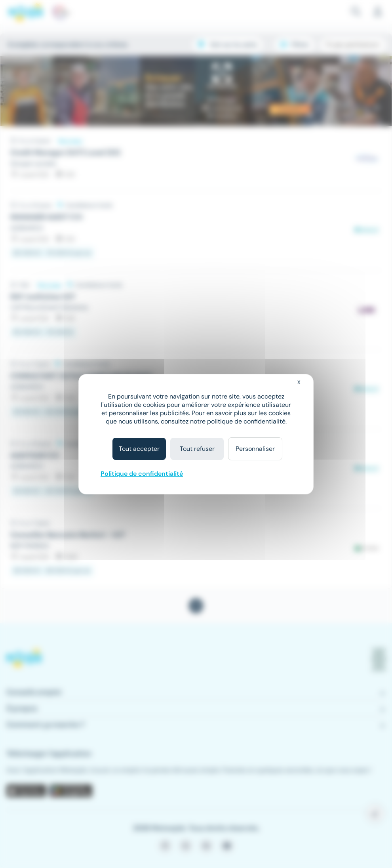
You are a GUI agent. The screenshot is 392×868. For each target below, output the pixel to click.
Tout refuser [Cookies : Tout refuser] (197, 449)
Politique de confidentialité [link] (142, 474)
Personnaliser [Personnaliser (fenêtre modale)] (255, 449)
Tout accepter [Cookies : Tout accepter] (139, 449)
